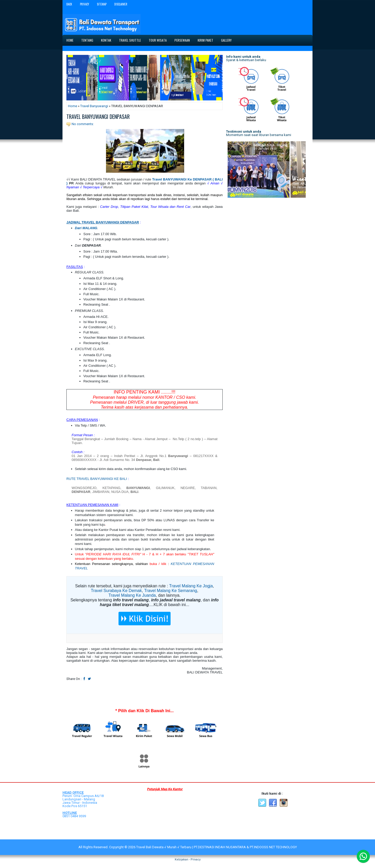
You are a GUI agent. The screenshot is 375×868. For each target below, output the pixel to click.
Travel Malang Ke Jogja (191, 586)
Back (69, 4)
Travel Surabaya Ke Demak (116, 591)
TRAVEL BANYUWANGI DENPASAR (98, 117)
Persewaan (182, 40)
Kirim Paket (205, 40)
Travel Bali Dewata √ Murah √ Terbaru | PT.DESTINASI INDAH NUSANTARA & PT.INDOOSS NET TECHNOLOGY (217, 847)
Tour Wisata (158, 40)
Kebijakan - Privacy (188, 860)
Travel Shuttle (130, 40)
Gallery (226, 40)
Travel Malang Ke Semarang (171, 591)
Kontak (106, 40)
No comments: (83, 124)
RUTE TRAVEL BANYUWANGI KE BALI (97, 479)
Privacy (85, 4)
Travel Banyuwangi (94, 106)
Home (70, 40)
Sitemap (102, 4)
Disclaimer (121, 4)
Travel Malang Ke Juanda (132, 595)
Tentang (87, 40)
